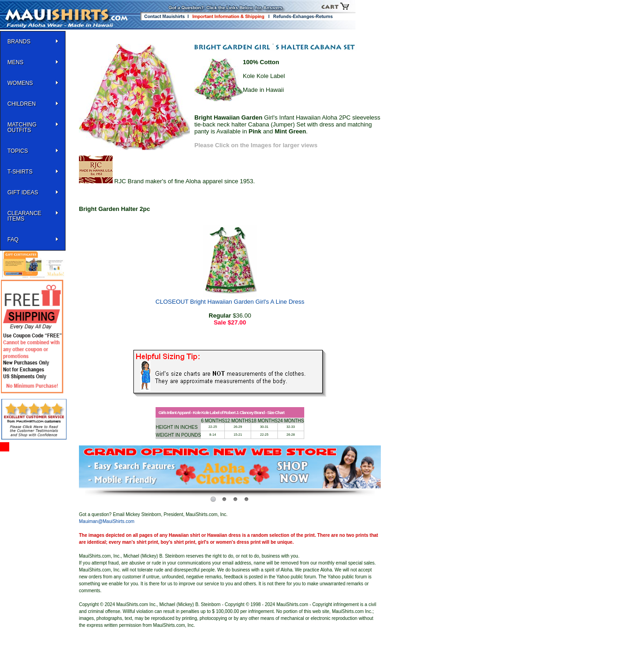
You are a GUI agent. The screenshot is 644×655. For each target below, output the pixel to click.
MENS (15, 62)
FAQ (13, 240)
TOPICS (18, 151)
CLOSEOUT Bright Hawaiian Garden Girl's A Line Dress (230, 302)
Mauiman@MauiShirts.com (107, 521)
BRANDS (19, 42)
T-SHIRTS (20, 172)
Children (21, 104)
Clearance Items (24, 216)
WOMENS (20, 83)
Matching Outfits (22, 127)
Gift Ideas (23, 192)
